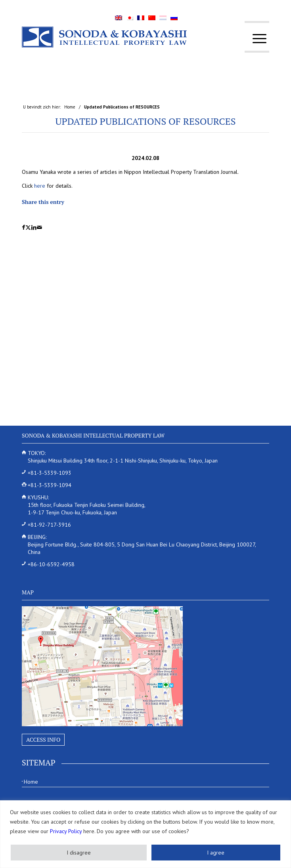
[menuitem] (256, 39)
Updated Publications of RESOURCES (145, 121)
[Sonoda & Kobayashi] (121, 37)
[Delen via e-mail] (39, 227)
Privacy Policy (66, 831)
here (40, 186)
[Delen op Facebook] (24, 227)
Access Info (43, 740)
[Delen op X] (28, 227)
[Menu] (256, 39)
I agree (216, 853)
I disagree (79, 853)
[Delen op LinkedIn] (34, 227)
